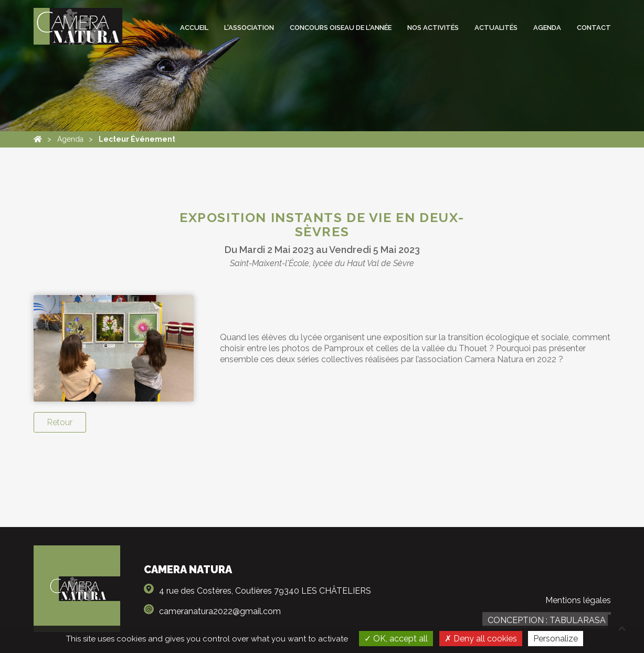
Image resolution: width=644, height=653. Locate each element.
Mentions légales (578, 600)
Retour (60, 422)
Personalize (556, 639)
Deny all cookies (481, 639)
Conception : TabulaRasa (547, 620)
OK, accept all (396, 639)
